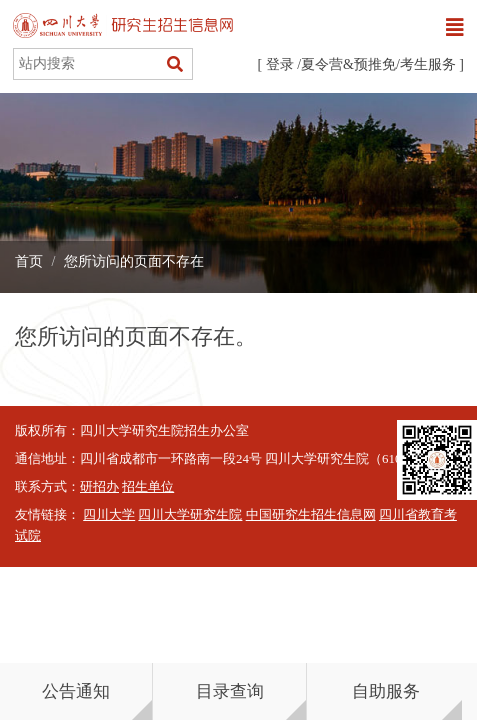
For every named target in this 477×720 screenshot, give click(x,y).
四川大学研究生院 (190, 515)
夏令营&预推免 (348, 64)
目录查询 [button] (230, 691)
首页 (29, 261)
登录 (280, 64)
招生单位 (148, 487)
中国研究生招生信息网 (311, 515)
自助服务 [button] (386, 691)
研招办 (99, 487)
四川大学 (109, 515)
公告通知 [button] (76, 691)
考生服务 (428, 64)
